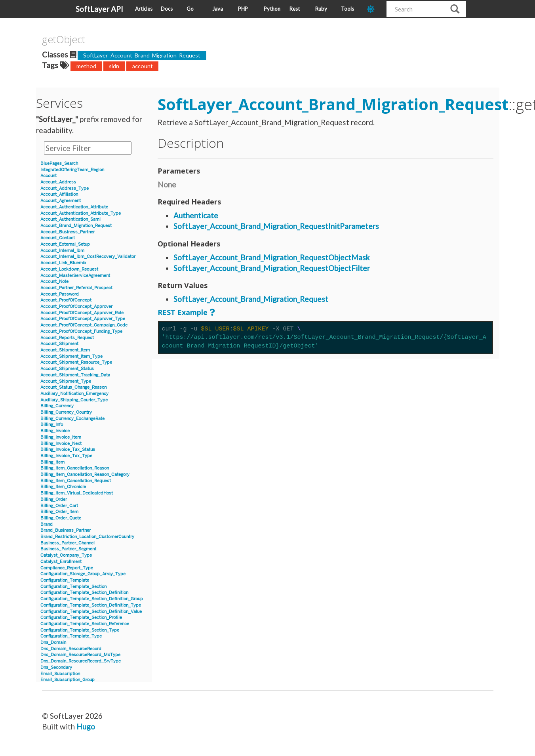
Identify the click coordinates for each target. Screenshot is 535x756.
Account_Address (58, 182)
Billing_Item (52, 462)
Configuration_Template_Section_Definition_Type (91, 605)
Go (190, 9)
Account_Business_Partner (68, 232)
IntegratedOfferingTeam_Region (72, 170)
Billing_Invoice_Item (61, 437)
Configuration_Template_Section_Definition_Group (92, 599)
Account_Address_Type (65, 188)
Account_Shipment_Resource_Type (76, 362)
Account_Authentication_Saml (70, 219)
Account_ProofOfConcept (66, 300)
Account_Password (60, 294)
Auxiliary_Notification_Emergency (74, 394)
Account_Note (54, 282)
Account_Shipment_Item (65, 350)
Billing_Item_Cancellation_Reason (75, 468)
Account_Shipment (59, 344)
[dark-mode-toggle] (374, 9)
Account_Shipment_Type (66, 381)
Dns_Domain (53, 642)
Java (218, 9)
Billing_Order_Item (59, 512)
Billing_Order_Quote (61, 518)
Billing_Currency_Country (66, 412)
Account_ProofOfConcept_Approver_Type (83, 319)
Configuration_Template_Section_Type (80, 630)
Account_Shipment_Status (67, 369)
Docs (167, 9)
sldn (114, 66)
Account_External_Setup (65, 244)
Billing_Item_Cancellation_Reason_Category (85, 474)
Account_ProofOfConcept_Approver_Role (82, 313)
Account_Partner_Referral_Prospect (76, 288)
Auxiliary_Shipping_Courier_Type (74, 400)
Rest (295, 9)
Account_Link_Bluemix (63, 263)
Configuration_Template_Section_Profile (81, 618)
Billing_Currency (57, 406)
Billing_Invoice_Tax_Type (66, 456)
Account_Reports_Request (67, 338)
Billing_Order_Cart (59, 506)
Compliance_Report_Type (67, 568)
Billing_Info (52, 425)
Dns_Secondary (56, 667)
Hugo (86, 726)
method (86, 66)
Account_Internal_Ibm (62, 251)
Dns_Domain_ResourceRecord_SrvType (81, 661)
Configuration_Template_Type (71, 636)
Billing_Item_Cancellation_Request (76, 481)
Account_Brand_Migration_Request (76, 226)
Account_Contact (58, 238)
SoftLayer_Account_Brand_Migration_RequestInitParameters (276, 226)
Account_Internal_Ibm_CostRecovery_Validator (88, 257)
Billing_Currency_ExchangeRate (72, 419)
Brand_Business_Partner (66, 530)
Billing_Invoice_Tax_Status (68, 450)
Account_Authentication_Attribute (74, 207)
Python (272, 9)
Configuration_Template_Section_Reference (85, 624)
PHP (243, 9)
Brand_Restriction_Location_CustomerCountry (87, 537)
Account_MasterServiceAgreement (75, 276)
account (143, 66)
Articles (144, 9)
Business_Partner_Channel (68, 543)
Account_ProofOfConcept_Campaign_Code (84, 325)
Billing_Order (54, 499)
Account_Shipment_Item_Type (71, 356)
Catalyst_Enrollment (61, 562)
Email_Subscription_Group (68, 680)
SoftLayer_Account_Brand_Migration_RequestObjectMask (272, 257)
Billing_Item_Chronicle (63, 487)
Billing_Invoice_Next (61, 444)
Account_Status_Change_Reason (73, 387)
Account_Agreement (61, 201)
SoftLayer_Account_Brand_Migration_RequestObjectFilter (272, 268)
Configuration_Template (65, 580)
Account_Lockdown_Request (69, 269)
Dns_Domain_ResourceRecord (71, 649)
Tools (347, 9)
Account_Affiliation (59, 194)
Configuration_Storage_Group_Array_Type (83, 574)
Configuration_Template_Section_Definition (84, 593)
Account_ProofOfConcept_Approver (76, 306)
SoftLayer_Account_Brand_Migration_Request (142, 55)
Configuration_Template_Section (73, 587)
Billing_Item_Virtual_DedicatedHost (77, 493)
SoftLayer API (99, 9)
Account (49, 176)
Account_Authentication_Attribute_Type (81, 213)
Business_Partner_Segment (68, 549)
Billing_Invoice (55, 431)
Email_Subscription (60, 674)
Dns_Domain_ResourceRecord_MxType (80, 655)
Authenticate (196, 215)
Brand (47, 524)
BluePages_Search (59, 163)
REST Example (183, 312)
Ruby (321, 9)
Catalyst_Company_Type (66, 555)
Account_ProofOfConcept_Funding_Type (81, 331)
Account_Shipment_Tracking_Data (75, 375)
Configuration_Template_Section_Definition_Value (91, 612)
